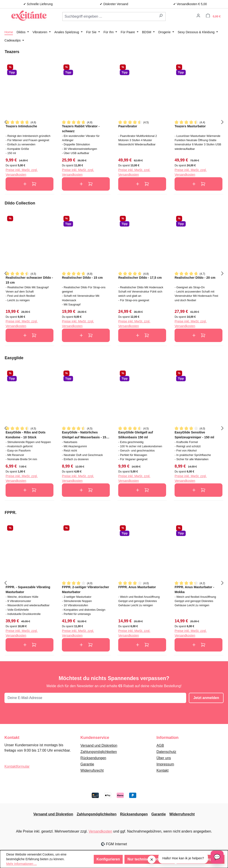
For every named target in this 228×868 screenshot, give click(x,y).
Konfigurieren (108, 859)
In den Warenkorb (30, 184)
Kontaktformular (17, 766)
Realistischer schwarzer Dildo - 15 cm (29, 280)
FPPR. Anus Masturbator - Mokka (194, 589)
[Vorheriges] (6, 122)
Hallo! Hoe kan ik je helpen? (183, 858)
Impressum (165, 764)
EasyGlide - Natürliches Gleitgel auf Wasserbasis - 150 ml (85, 435)
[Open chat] (217, 857)
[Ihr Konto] (198, 16)
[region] (114, 122)
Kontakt (163, 770)
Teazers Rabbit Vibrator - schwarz (81, 129)
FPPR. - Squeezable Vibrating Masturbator (28, 589)
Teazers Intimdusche (21, 126)
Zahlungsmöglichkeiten (99, 752)
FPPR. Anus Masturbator (137, 587)
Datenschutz (166, 752)
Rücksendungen (93, 758)
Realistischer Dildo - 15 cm (82, 278)
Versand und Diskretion (99, 745)
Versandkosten (100, 831)
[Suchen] (161, 16)
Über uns (164, 758)
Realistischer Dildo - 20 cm (195, 278)
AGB (160, 745)
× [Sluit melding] (152, 859)
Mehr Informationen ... (21, 864)
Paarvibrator (128, 126)
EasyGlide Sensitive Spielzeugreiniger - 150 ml (194, 435)
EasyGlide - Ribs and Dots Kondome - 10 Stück (25, 435)
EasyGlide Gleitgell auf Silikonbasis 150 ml (136, 435)
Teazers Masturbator (190, 126)
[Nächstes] (222, 122)
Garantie (87, 764)
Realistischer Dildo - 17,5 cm (140, 278)
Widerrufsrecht (92, 770)
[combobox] (109, 16)
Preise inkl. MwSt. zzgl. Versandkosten (22, 172)
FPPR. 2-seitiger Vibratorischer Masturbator (85, 589)
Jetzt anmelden (206, 698)
